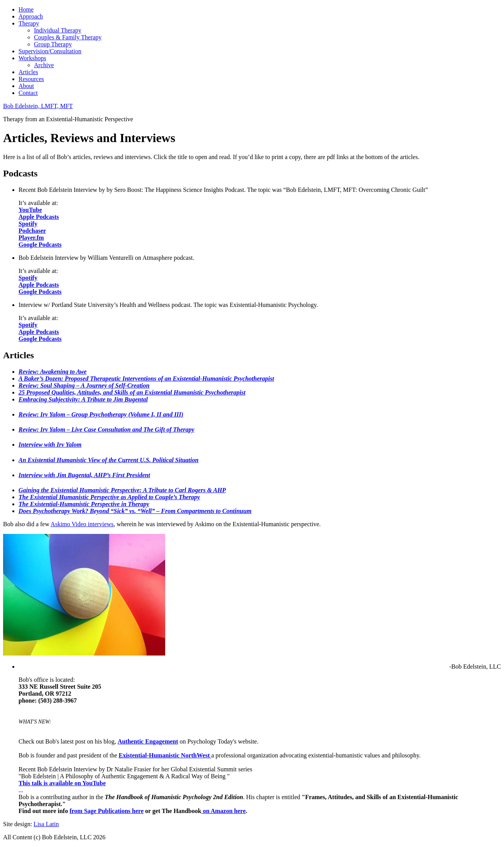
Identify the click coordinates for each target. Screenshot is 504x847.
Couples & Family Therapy (68, 37)
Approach (31, 16)
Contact (28, 93)
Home (26, 9)
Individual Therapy (58, 30)
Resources (31, 79)
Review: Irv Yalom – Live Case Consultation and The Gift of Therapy (107, 429)
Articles (28, 72)
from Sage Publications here (107, 811)
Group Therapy (53, 44)
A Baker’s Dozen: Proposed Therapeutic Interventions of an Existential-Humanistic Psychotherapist (146, 379)
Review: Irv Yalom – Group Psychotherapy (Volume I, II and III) (101, 414)
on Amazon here (224, 811)
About (26, 86)
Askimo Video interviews (82, 524)
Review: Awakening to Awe (52, 372)
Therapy (29, 23)
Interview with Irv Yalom (50, 445)
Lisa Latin (46, 824)
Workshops (32, 58)
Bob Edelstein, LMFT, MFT (38, 106)
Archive (44, 65)
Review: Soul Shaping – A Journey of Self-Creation (84, 385)
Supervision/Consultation (50, 51)
